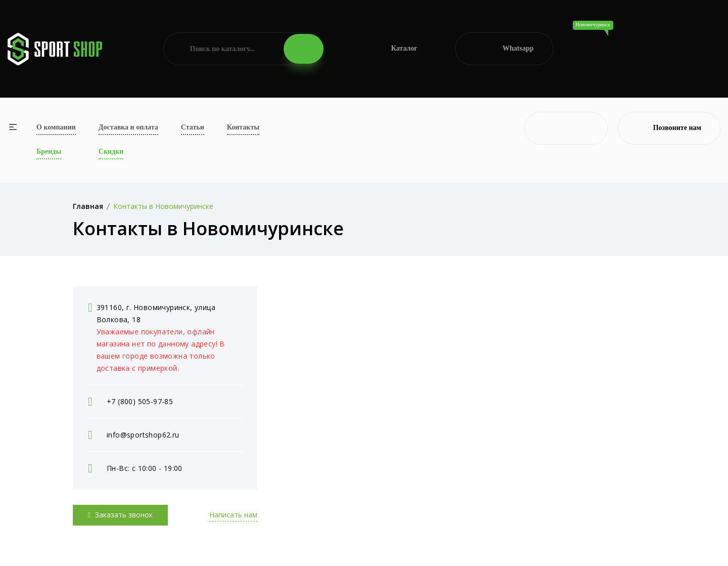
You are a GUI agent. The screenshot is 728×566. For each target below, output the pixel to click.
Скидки (111, 151)
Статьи (193, 127)
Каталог (390, 49)
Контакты (243, 127)
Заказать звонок (120, 515)
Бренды (49, 151)
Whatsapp (504, 49)
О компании (56, 127)
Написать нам (233, 515)
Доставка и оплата (128, 127)
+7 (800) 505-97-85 (140, 401)
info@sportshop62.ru (143, 435)
